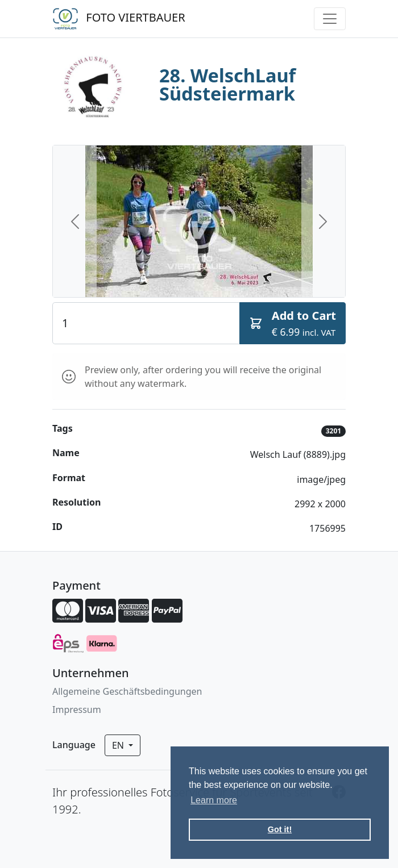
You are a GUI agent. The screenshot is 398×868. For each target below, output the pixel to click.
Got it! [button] (280, 829)
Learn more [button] (214, 800)
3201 (333, 431)
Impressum (77, 710)
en (119, 745)
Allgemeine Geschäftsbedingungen (127, 691)
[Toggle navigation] (330, 19)
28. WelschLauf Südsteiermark (227, 85)
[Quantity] (146, 323)
